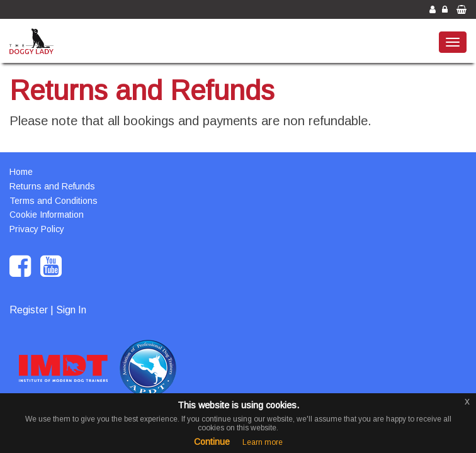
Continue (212, 442)
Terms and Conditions (54, 201)
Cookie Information (47, 215)
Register (29, 310)
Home (21, 172)
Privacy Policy (37, 229)
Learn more (263, 442)
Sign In (71, 310)
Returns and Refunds (52, 186)
